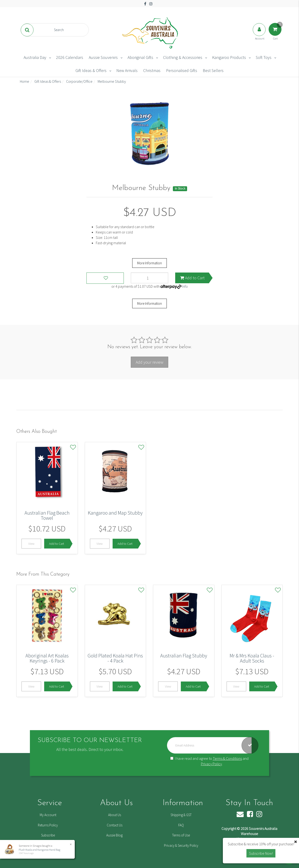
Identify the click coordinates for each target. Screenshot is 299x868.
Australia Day (35, 57)
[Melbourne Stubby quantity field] (149, 278)
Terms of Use (181, 835)
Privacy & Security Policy (181, 845)
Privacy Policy (211, 764)
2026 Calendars (70, 57)
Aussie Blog (114, 835)
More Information (149, 263)
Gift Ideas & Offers (91, 70)
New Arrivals (127, 70)
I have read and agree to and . (209, 761)
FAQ (181, 825)
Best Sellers (213, 70)
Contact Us (115, 825)
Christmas (152, 70)
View (31, 544)
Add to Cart (192, 278)
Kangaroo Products (229, 57)
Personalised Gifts (182, 70)
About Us (115, 815)
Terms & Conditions (227, 758)
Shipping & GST (181, 815)
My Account (48, 815)
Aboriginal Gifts (140, 57)
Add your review (149, 362)
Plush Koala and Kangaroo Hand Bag (39, 850)
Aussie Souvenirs (103, 57)
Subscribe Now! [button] (261, 853)
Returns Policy (48, 825)
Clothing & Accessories (183, 57)
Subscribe (48, 835)
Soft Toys (264, 57)
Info (185, 286)
